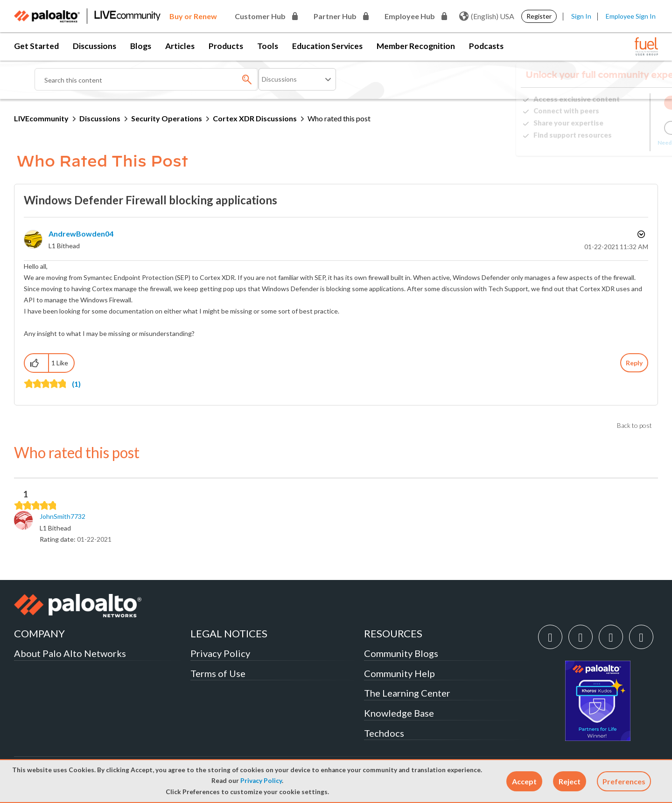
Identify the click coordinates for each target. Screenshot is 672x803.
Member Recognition (416, 46)
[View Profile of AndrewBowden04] (81, 234)
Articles (180, 46)
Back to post (634, 425)
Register (539, 16)
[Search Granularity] (297, 79)
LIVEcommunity (41, 118)
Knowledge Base (399, 713)
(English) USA (487, 16)
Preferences (624, 781)
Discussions (94, 46)
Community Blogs (401, 653)
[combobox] (147, 79)
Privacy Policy (261, 781)
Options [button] (640, 234)
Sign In (581, 16)
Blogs (141, 46)
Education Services (327, 46)
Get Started (36, 46)
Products (226, 46)
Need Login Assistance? (616, 143)
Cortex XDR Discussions (255, 118)
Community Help (399, 673)
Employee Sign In (631, 16)
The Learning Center (407, 693)
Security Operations (167, 118)
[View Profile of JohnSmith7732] (63, 517)
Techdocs (384, 733)
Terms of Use (218, 673)
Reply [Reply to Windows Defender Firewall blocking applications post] (634, 363)
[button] (524, 781)
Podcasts (486, 46)
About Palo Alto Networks (70, 653)
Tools (268, 46)
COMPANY (39, 633)
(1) (76, 384)
